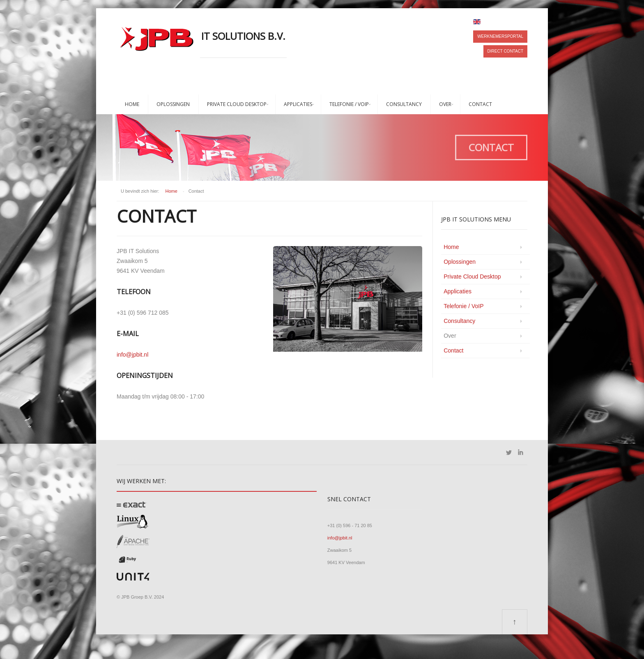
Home (132, 104)
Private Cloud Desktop (237, 104)
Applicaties (298, 104)
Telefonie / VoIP (349, 104)
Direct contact (505, 51)
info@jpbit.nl (132, 355)
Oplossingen (173, 104)
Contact (480, 104)
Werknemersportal (500, 36)
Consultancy (404, 104)
